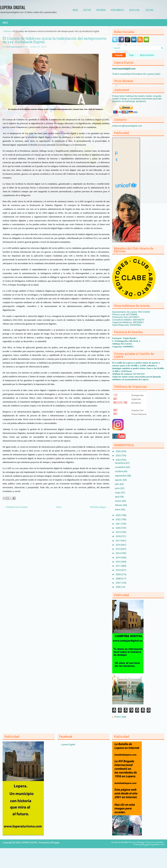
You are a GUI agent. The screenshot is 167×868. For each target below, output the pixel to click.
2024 (118, 460)
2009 (118, 574)
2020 (118, 528)
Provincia (101, 10)
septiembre (121, 476)
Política (87, 10)
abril (117, 497)
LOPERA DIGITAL (13, 7)
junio (118, 488)
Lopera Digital (68, 744)
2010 (118, 570)
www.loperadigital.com (16, 47)
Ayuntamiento (117, 10)
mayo (118, 493)
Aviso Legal (120, 717)
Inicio (75, 10)
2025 (118, 455)
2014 (118, 553)
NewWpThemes (128, 842)
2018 (118, 536)
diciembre (120, 463)
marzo (118, 501)
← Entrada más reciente (16, 507)
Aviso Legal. (135, 10)
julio (117, 484)
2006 (118, 587)
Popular (119, 55)
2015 (118, 549)
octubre (119, 471)
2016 (118, 545)
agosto (119, 480)
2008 (118, 579)
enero (118, 509)
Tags (131, 55)
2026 (118, 451)
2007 (118, 583)
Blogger (55, 842)
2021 (118, 524)
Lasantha (159, 842)
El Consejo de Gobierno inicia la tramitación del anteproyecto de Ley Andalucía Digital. (55, 40)
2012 (118, 562)
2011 (118, 566)
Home (7, 31)
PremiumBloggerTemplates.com (149, 845)
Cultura (149, 10)
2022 (118, 519)
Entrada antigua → (99, 507)
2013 (118, 558)
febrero (119, 505)
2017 (118, 541)
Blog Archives (147, 55)
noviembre (121, 467)
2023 (118, 515)
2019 (118, 532)
